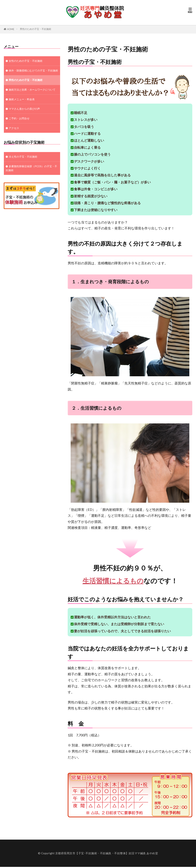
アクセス (14, 140)
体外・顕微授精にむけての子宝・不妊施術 (31, 73)
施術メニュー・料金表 (23, 110)
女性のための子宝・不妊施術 (27, 61)
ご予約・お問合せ (20, 130)
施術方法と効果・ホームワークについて (31, 98)
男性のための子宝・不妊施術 (36, 29)
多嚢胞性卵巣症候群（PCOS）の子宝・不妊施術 (32, 181)
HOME (11, 29)
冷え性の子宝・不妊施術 (24, 169)
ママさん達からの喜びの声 (25, 120)
